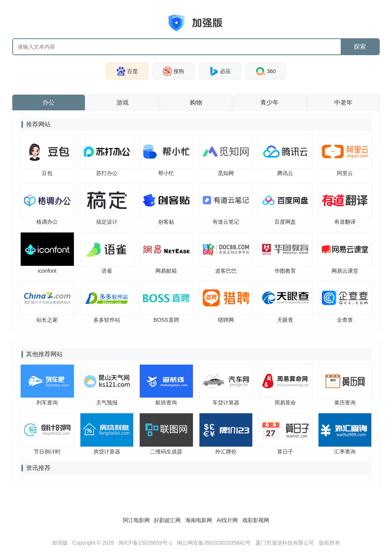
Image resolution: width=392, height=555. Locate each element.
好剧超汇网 (167, 520)
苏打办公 (107, 173)
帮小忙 (166, 173)
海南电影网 (199, 520)
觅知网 (226, 173)
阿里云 (345, 173)
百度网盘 (285, 222)
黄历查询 (345, 403)
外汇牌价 (226, 452)
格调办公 (47, 222)
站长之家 (47, 320)
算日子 (285, 452)
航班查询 (166, 403)
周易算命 (285, 403)
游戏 (122, 102)
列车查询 (47, 403)
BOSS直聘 (166, 320)
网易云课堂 (345, 271)
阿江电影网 (136, 520)
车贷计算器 (226, 403)
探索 (360, 47)
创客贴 (166, 222)
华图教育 (285, 271)
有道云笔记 (226, 222)
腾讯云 (285, 173)
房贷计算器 (107, 452)
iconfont (47, 271)
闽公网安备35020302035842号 (214, 543)
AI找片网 (227, 520)
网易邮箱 (166, 271)
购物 (196, 102)
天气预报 (107, 403)
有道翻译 (345, 222)
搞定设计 (107, 222)
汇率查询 (345, 452)
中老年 (343, 102)
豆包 (47, 173)
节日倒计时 (47, 452)
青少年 (269, 102)
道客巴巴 (226, 271)
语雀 (107, 271)
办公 (49, 102)
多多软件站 (107, 320)
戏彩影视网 (256, 520)
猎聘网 (226, 320)
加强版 (60, 543)
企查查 (345, 320)
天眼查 (285, 320)
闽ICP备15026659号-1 (145, 543)
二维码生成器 (166, 452)
